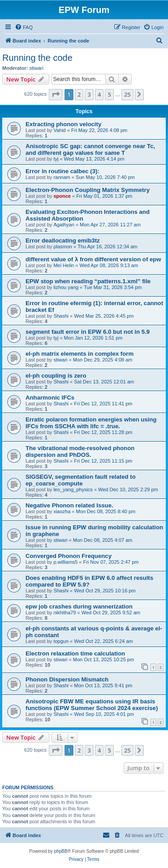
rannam (62, 177)
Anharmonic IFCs (50, 398)
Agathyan (64, 225)
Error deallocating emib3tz (63, 240)
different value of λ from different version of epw (93, 259)
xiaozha (62, 511)
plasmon (63, 247)
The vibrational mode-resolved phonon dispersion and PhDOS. (80, 451)
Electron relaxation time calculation (75, 653)
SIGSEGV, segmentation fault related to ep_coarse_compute (81, 480)
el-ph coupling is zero (56, 376)
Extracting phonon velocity (63, 124)
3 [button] (89, 94)
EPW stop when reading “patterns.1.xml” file (88, 281)
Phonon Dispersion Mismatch (67, 679)
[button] (56, 94)
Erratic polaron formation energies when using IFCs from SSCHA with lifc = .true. (91, 423)
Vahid (59, 130)
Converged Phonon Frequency (69, 556)
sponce (62, 196)
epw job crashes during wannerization (79, 606)
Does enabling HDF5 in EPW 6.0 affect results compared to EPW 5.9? (89, 581)
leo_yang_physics (73, 489)
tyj (56, 159)
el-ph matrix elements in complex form (80, 354)
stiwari (37, 68)
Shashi (61, 316)
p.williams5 (65, 562)
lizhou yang (66, 287)
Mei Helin (64, 265)
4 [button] (99, 94)
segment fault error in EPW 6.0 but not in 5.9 (88, 332)
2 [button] (79, 94)
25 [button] (127, 94)
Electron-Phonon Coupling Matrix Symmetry (88, 190)
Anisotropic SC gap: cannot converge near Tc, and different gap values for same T (90, 149)
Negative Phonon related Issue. (69, 505)
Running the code (37, 58)
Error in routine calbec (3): (62, 171)
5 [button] (109, 94)
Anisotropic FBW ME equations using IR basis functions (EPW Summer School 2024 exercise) (92, 705)
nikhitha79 (65, 613)
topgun (61, 641)
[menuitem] (24, 27)
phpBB (61, 851)
